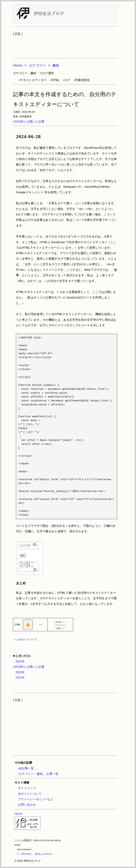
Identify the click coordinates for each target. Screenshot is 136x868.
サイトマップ (27, 788)
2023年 (19, 672)
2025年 (19, 661)
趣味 (56, 65)
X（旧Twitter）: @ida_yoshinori (33, 854)
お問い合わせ (27, 805)
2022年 (19, 678)
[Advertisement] (65, 45)
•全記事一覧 (26, 768)
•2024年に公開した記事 (29, 122)
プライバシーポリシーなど (36, 799)
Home (18, 65)
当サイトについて (30, 794)
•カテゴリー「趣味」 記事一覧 (38, 774)
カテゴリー (37, 65)
